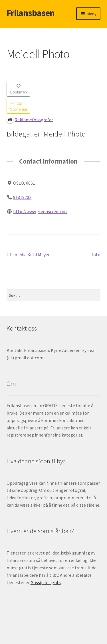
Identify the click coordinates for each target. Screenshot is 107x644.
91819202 (22, 197)
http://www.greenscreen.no (40, 211)
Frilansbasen (31, 13)
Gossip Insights (46, 582)
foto (96, 255)
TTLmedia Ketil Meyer (28, 255)
